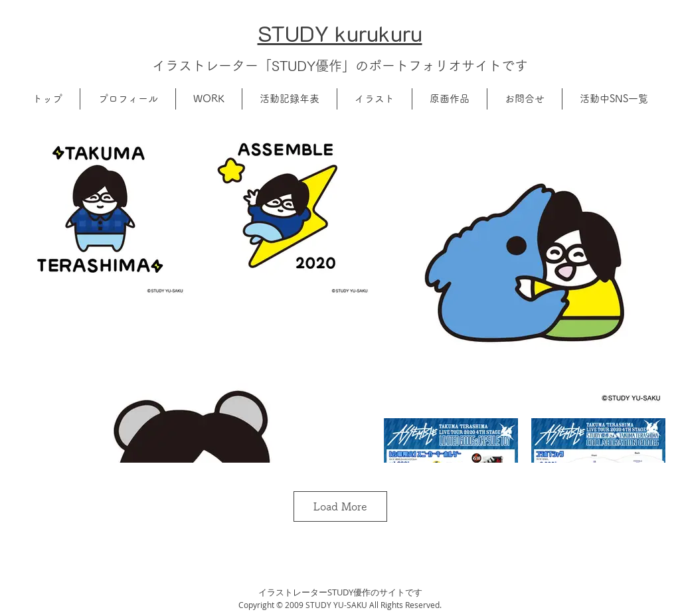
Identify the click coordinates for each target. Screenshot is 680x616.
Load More (340, 506)
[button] (128, 99)
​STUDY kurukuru (340, 33)
